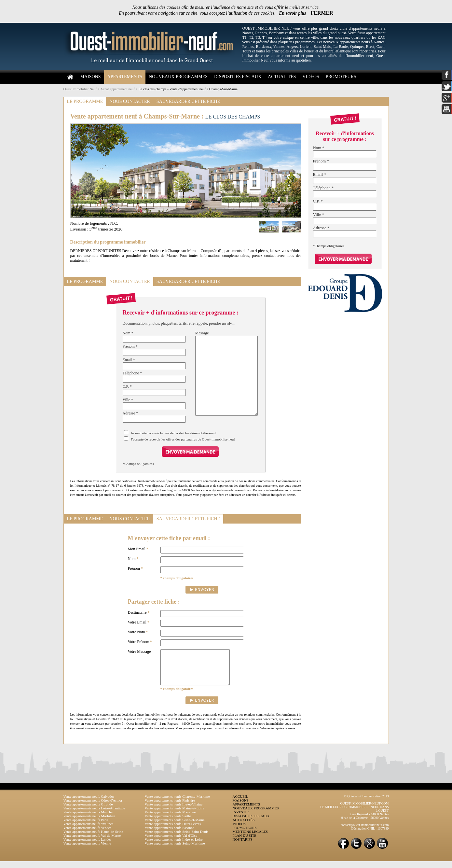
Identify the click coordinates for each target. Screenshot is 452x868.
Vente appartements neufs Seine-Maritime (175, 850)
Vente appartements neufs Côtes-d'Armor (93, 807)
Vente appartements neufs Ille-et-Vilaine (174, 811)
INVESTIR (241, 819)
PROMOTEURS (341, 77)
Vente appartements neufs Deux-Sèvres (173, 831)
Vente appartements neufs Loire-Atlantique (94, 815)
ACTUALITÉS (282, 77)
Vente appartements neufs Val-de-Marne (92, 842)
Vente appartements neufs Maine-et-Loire (175, 815)
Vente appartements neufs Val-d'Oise (171, 842)
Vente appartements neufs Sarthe (168, 823)
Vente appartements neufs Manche (88, 819)
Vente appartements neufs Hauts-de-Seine (93, 838)
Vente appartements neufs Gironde (88, 811)
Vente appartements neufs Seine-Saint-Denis (177, 838)
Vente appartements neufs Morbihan (89, 823)
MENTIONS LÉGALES (250, 838)
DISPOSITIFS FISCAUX (238, 77)
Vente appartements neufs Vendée (88, 834)
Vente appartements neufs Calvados (89, 803)
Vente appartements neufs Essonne (170, 834)
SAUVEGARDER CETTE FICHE (188, 101)
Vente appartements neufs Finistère (170, 807)
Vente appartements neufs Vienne (87, 850)
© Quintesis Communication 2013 (366, 803)
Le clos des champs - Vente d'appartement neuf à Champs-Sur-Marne (188, 89)
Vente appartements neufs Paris (86, 827)
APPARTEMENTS (125, 77)
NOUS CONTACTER (130, 101)
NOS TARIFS (243, 846)
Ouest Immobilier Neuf (80, 89)
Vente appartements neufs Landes (88, 846)
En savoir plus (292, 13)
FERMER (322, 13)
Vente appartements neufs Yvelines (88, 831)
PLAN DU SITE (245, 842)
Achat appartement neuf (117, 89)
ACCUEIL (240, 803)
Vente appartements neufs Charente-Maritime (177, 803)
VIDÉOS (311, 77)
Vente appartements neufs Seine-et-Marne (175, 827)
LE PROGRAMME (85, 101)
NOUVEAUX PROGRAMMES (178, 77)
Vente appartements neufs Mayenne (170, 819)
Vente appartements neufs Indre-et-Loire (174, 846)
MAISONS (91, 77)
